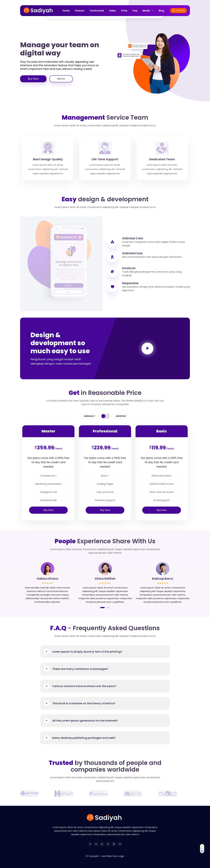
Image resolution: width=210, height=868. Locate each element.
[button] (102, 608)
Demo (61, 79)
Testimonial (97, 11)
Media (146, 11)
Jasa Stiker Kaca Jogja (113, 856)
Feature (80, 11)
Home (66, 11)
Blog (161, 11)
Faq (135, 11)
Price (124, 11)
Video (113, 11)
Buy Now (33, 79)
